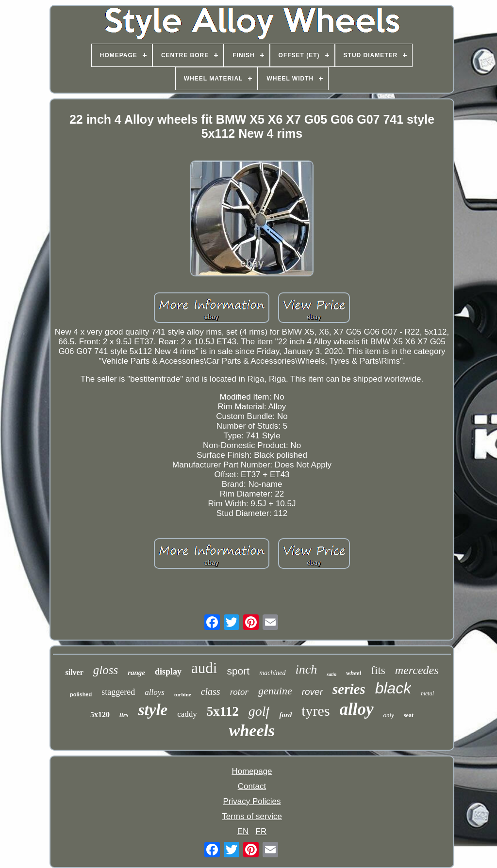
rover (312, 692)
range (136, 673)
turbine (183, 694)
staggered (118, 692)
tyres (315, 711)
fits (378, 670)
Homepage (252, 771)
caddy (187, 714)
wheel (354, 673)
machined (272, 673)
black (393, 688)
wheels (252, 731)
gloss (106, 670)
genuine (275, 691)
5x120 (100, 715)
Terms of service (252, 816)
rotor (239, 692)
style (153, 710)
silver (74, 672)
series (349, 689)
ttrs (124, 715)
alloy (357, 709)
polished (81, 694)
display (168, 672)
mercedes (417, 670)
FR (261, 831)
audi (204, 668)
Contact (252, 786)
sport (238, 671)
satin (331, 674)
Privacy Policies (252, 801)
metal (427, 693)
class (211, 691)
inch (306, 669)
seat (409, 715)
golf (259, 711)
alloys (155, 692)
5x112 (223, 711)
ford (285, 715)
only (389, 715)
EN (243, 831)
